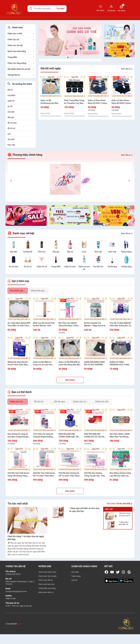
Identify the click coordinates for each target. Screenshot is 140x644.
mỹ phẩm (12, 95)
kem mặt (11, 145)
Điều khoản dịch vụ (46, 592)
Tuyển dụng (76, 576)
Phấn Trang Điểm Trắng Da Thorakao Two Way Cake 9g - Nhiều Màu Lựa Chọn (74, 102)
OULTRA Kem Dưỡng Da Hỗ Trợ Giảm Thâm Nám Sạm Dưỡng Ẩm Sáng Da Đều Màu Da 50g (69, 475)
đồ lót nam (12, 123)
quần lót (11, 101)
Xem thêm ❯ (120, 504)
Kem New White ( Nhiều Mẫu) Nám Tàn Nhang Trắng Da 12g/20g (120, 435)
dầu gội (11, 117)
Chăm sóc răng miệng (21, 63)
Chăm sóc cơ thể (21, 34)
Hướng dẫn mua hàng (47, 588)
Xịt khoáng (112, 267)
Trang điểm (21, 57)
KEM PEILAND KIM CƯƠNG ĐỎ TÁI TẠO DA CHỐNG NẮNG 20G (94, 435)
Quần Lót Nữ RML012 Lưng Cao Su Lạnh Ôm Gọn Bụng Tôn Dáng (43, 364)
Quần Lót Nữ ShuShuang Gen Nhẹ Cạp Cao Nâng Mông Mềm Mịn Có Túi (49, 102)
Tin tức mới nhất (18, 504)
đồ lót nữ (11, 128)
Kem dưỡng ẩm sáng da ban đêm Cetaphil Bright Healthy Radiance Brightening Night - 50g (18, 435)
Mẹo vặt (109, 509)
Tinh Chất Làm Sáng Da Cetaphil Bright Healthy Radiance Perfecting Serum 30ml (43, 435)
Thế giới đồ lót (21, 75)
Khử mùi (42, 252)
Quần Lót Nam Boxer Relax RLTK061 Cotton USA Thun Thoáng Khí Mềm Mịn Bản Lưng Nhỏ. (97, 102)
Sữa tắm (14, 252)
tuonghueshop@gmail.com (16, 591)
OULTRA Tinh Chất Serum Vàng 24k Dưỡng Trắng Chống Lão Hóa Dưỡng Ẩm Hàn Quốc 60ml (19, 475)
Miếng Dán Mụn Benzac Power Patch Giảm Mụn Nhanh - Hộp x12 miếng (18, 364)
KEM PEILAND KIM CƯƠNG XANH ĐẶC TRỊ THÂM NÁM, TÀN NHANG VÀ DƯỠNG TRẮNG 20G (70, 435)
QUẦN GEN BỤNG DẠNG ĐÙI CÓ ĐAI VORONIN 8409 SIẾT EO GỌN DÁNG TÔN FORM (95, 364)
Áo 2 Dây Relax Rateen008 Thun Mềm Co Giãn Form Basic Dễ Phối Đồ (19, 324)
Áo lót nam (14, 267)
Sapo (19, 624)
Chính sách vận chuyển (47, 576)
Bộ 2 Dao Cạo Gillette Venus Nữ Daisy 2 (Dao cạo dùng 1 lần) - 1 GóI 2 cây (69, 324)
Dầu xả (70, 252)
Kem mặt (112, 252)
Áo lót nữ (28, 267)
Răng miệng (126, 252)
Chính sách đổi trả (46, 580)
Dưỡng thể (28, 252)
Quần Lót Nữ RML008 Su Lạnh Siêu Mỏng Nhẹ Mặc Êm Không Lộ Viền (70, 364)
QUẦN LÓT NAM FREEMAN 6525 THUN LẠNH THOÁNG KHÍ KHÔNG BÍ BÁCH (119, 364)
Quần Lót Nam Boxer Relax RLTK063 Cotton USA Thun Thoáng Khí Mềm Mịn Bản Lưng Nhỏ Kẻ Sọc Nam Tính (122, 102)
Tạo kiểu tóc (98, 267)
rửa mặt (11, 139)
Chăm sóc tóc (21, 39)
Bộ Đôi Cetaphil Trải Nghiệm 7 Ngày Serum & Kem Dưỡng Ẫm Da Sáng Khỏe (95, 324)
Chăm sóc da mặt (21, 45)
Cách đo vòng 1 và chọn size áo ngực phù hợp (125, 515)
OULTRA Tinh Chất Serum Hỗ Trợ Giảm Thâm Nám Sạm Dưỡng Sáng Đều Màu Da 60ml (44, 475)
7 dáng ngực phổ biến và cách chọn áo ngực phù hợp (124, 523)
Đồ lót (10, 90)
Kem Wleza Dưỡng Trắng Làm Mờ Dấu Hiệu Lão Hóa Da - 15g (120, 475)
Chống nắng (126, 267)
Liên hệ (74, 580)
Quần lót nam (70, 267)
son (9, 134)
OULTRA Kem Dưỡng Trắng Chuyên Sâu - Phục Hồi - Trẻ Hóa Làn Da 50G (95, 475)
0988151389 (11, 599)
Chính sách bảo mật (46, 584)
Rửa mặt (98, 252)
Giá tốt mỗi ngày (51, 68)
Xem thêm (70, 380)
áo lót (10, 106)
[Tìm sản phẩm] (47, 9)
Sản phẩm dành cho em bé (21, 69)
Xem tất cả (127, 69)
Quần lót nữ (42, 267)
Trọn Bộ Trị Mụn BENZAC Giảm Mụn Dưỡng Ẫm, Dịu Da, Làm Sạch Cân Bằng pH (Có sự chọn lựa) (121, 324)
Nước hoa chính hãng (21, 51)
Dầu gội (56, 252)
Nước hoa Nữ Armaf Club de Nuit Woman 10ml (44, 324)
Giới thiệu (75, 572)
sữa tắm (11, 112)
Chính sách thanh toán (47, 572)
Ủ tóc (84, 252)
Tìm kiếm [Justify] (60, 9)
